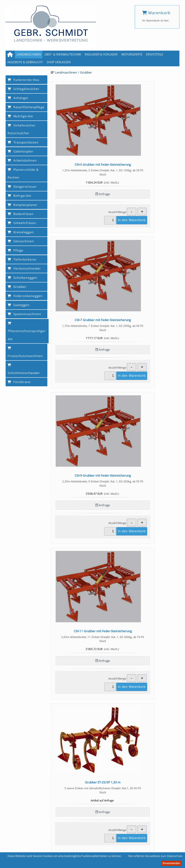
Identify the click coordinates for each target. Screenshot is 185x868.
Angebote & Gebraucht (25, 62)
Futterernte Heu (23, 80)
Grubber (86, 72)
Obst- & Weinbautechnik (63, 54)
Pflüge (15, 250)
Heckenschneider (24, 268)
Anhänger (18, 98)
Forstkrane (19, 382)
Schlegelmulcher (23, 89)
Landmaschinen (29, 54)
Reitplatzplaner (22, 205)
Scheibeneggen (22, 278)
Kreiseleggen (21, 232)
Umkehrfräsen (22, 223)
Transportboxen (23, 142)
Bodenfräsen (21, 214)
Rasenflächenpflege (26, 107)
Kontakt (77, 845)
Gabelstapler (21, 151)
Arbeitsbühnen (22, 160)
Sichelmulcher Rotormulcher (22, 129)
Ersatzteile (155, 54)
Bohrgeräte (19, 196)
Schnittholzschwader (24, 369)
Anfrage (82, 171)
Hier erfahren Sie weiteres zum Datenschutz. (155, 856)
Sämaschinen (21, 241)
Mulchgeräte (20, 116)
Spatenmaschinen (24, 314)
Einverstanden (171, 863)
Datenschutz (116, 845)
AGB (63, 845)
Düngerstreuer (22, 187)
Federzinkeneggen (25, 296)
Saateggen (19, 305)
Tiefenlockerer (22, 259)
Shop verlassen (59, 62)
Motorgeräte (132, 54)
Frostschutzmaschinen (25, 352)
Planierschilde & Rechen (23, 174)
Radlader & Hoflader (101, 54)
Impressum (95, 845)
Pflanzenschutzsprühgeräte (27, 331)
